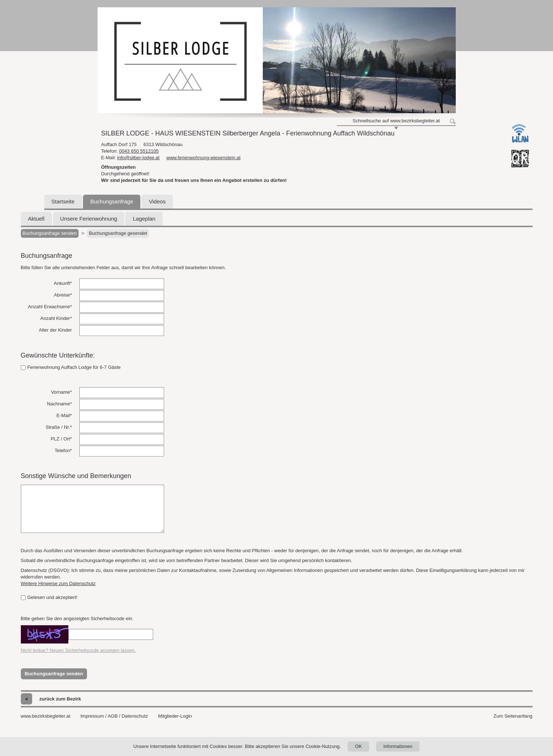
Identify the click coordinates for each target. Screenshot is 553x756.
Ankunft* (63, 283)
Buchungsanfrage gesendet (118, 233)
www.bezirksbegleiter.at (46, 716)
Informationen (398, 746)
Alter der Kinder (55, 330)
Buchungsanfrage (112, 201)
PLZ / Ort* (61, 439)
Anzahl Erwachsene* (50, 307)
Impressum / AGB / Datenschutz (114, 716)
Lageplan (144, 219)
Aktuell (36, 219)
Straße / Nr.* (59, 427)
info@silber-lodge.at (139, 158)
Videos (157, 201)
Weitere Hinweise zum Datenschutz (58, 583)
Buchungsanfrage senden (50, 233)
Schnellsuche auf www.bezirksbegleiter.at (396, 121)
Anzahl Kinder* (56, 318)
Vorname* (61, 392)
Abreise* (63, 295)
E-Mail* (64, 415)
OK (358, 746)
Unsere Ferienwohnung (89, 219)
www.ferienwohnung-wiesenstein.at (203, 158)
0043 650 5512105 (139, 151)
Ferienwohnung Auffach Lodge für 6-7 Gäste (71, 367)
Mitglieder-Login (175, 716)
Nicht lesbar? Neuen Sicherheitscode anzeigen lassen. (78, 650)
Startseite (63, 201)
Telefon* (63, 450)
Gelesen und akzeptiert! (49, 597)
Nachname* (60, 404)
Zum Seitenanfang (513, 716)
